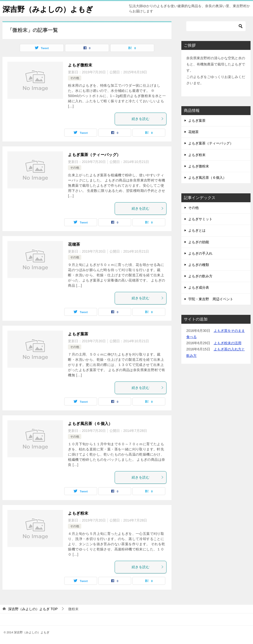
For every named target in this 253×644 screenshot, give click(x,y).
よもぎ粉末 (78, 513)
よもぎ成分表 (199, 287)
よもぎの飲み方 (200, 276)
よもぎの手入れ (200, 253)
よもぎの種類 (199, 265)
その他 (75, 78)
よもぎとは (197, 230)
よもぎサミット (200, 219)
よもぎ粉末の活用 (228, 343)
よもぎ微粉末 (80, 65)
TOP (33, 609)
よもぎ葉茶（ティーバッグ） (94, 155)
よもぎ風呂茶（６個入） (90, 424)
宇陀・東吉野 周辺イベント (211, 299)
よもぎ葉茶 (78, 334)
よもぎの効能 (199, 242)
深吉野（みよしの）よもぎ (48, 9)
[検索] (216, 26)
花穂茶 (74, 244)
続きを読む (148, 119)
